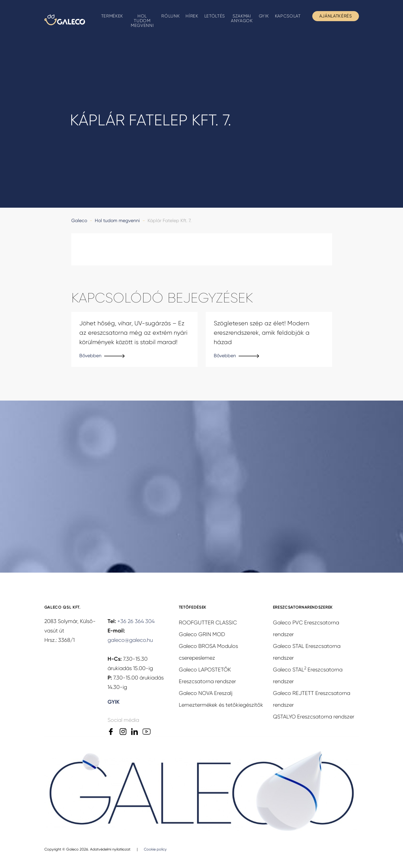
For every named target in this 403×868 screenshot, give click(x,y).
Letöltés (215, 16)
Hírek (192, 16)
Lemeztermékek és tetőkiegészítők (221, 705)
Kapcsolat (288, 16)
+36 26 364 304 (136, 621)
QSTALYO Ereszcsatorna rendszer (314, 717)
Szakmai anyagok (242, 18)
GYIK (264, 16)
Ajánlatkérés (336, 16)
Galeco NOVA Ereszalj (206, 693)
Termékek (112, 16)
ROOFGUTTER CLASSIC (208, 623)
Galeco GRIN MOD (202, 634)
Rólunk (170, 16)
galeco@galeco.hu (130, 640)
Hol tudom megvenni (142, 21)
